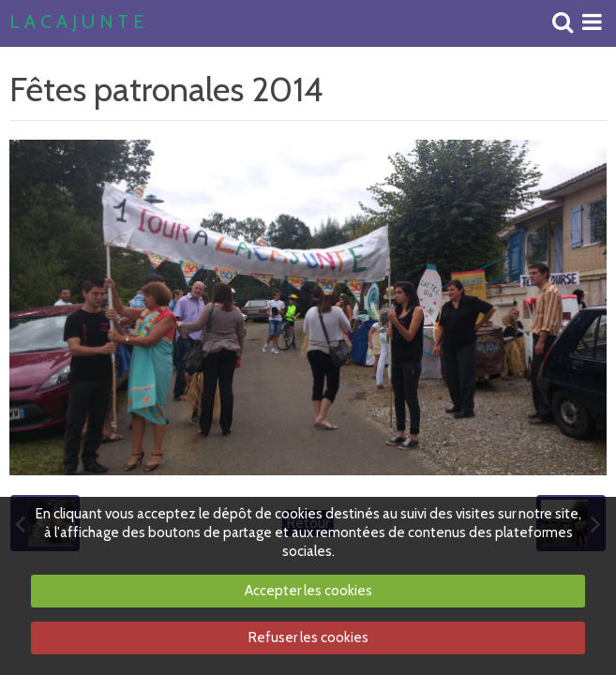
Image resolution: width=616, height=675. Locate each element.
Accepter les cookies (308, 591)
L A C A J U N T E (76, 22)
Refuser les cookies (308, 637)
